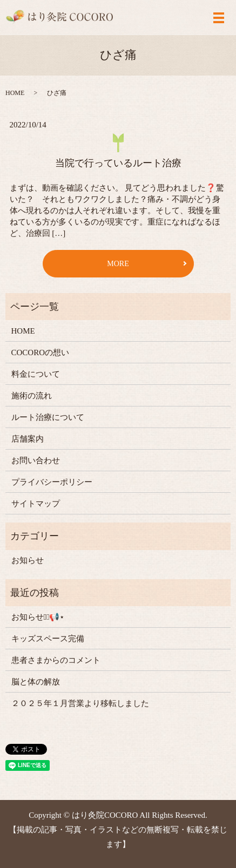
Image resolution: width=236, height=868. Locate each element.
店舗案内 (28, 439)
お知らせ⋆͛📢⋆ (38, 617)
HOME (15, 93)
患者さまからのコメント (56, 660)
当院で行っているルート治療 (118, 163)
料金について (36, 374)
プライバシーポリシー (52, 482)
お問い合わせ (36, 460)
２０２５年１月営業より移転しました (80, 703)
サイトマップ (36, 504)
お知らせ (28, 560)
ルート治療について (48, 417)
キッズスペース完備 (48, 639)
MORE (118, 264)
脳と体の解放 (36, 682)
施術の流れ (32, 396)
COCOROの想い (41, 352)
